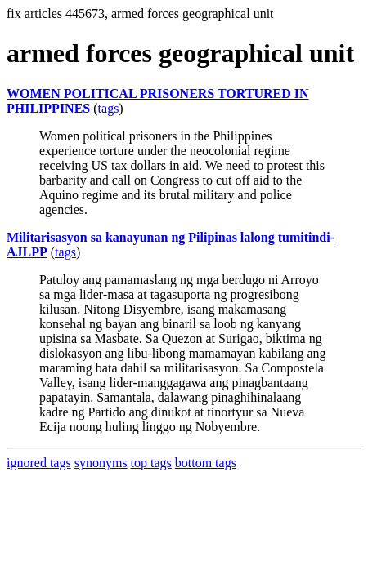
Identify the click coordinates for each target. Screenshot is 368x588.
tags (109, 108)
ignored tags (39, 463)
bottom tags (206, 463)
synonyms (101, 463)
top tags (151, 463)
